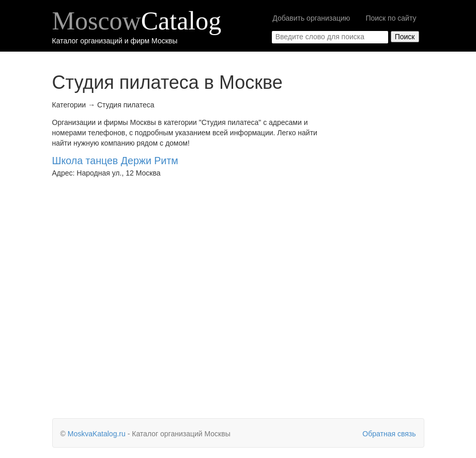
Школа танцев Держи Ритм (115, 161)
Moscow (137, 21)
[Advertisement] (383, 240)
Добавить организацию (311, 18)
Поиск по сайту (391, 18)
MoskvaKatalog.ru (97, 434)
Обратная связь (389, 434)
